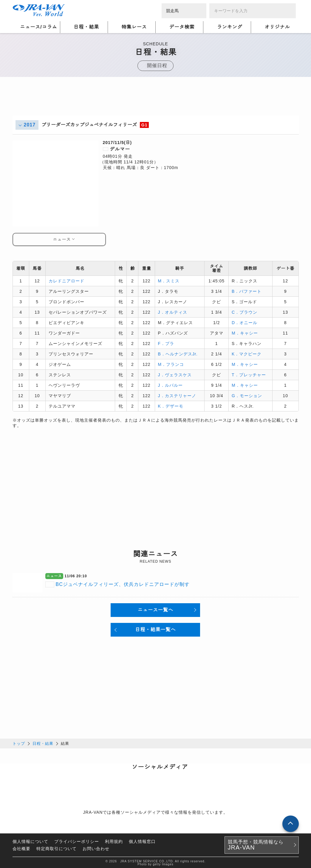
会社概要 (21, 848)
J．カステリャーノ (177, 395)
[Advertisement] (156, 102)
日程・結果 (43, 743)
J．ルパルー (170, 385)
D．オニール (245, 322)
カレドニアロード (66, 281)
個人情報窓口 (142, 841)
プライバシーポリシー (77, 841)
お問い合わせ (96, 848)
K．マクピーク (247, 354)
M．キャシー (245, 333)
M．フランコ (171, 364)
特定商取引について (57, 848)
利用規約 (114, 841)
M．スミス (169, 281)
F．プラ (166, 343)
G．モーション (247, 395)
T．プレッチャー (249, 375)
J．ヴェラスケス (175, 375)
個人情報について (30, 841)
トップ (19, 743)
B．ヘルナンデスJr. (178, 354)
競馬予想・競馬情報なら (256, 844)
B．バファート (247, 291)
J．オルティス (173, 312)
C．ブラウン (245, 312)
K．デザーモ (171, 406)
